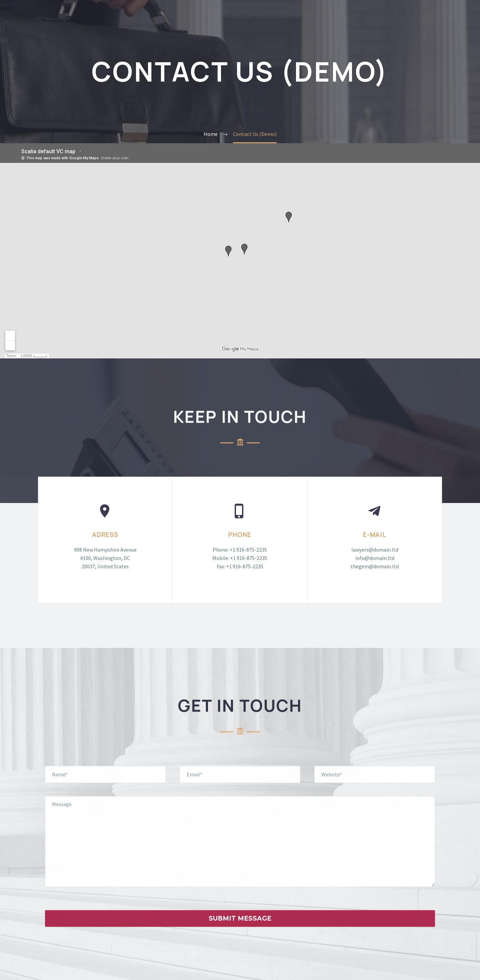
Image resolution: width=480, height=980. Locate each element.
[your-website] (375, 785)
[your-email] (240, 785)
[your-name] (105, 785)
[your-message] (240, 852)
